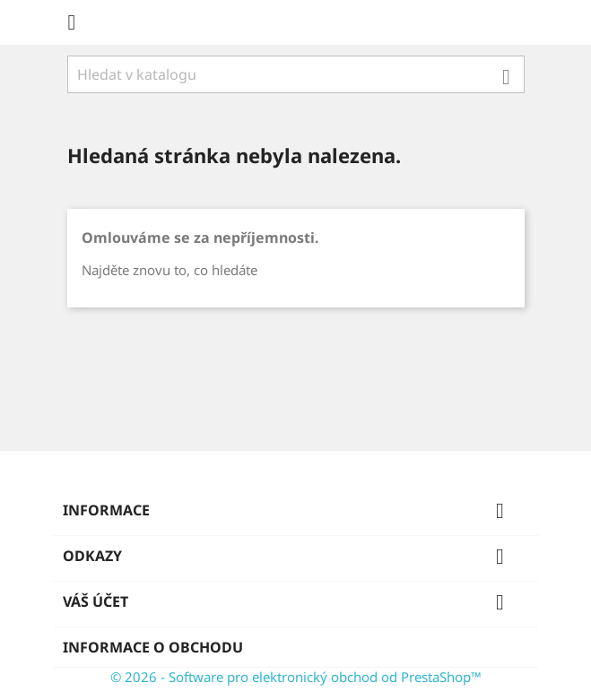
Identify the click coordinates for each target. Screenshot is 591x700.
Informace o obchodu (153, 647)
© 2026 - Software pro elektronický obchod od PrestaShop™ (296, 677)
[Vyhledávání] (296, 74)
